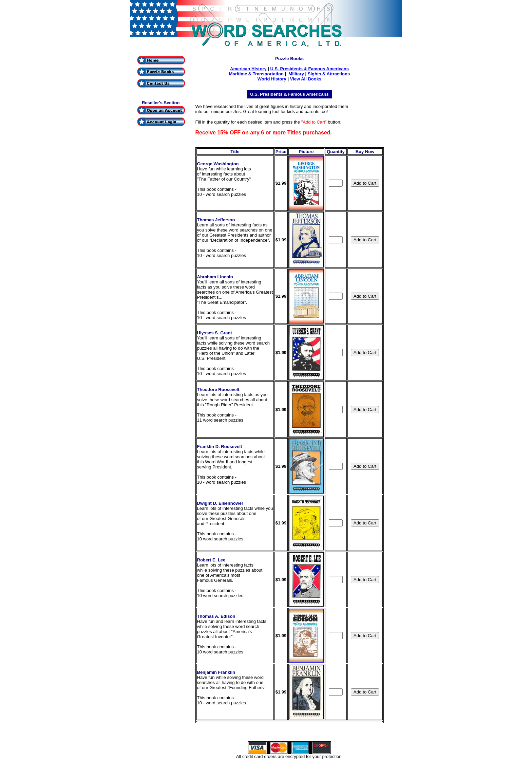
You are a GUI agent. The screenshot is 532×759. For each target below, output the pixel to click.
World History (272, 79)
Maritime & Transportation (256, 74)
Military (296, 74)
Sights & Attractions (329, 74)
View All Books (306, 79)
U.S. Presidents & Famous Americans (310, 69)
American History (248, 69)
